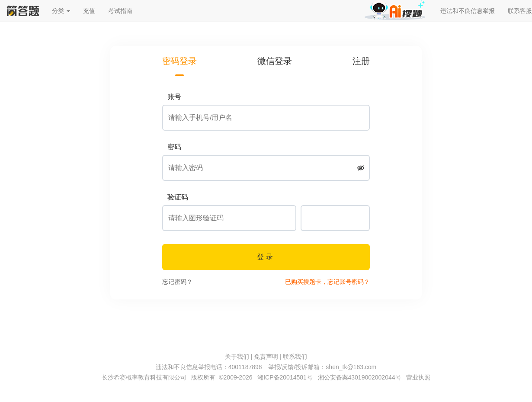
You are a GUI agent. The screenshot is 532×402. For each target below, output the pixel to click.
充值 (89, 11)
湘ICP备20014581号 (285, 377)
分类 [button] (61, 11)
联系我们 (295, 357)
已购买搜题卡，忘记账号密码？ (327, 282)
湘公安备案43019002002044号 (360, 377)
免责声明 (266, 357)
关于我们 (237, 357)
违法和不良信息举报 (468, 11)
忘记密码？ (177, 282)
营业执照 (418, 377)
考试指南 (120, 11)
